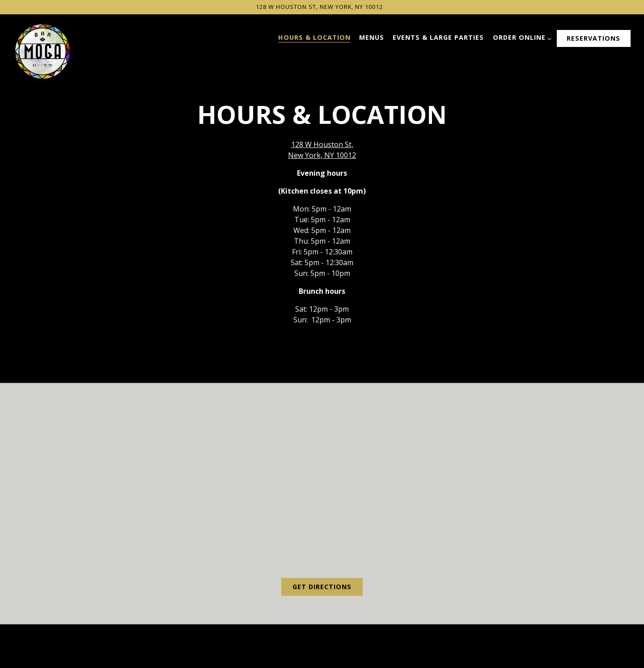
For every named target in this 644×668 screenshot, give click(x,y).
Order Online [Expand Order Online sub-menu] (521, 38)
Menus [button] (372, 37)
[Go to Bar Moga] (319, 7)
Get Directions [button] (322, 588)
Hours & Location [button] (314, 37)
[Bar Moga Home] (42, 51)
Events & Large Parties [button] (438, 37)
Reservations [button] (593, 38)
